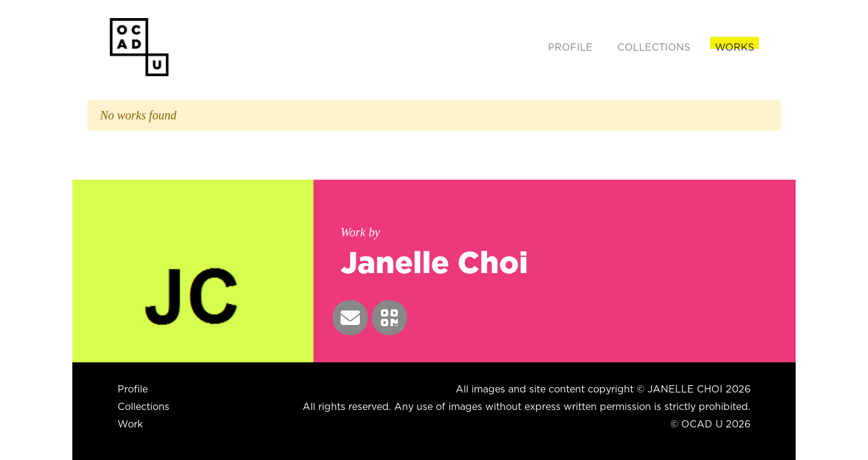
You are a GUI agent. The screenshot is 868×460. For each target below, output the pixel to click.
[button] (350, 318)
